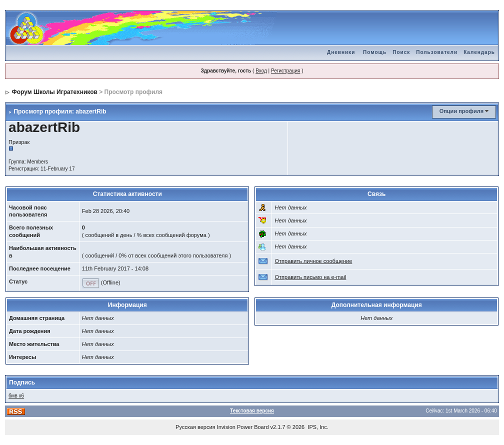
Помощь (375, 52)
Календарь (479, 52)
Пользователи (437, 52)
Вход (261, 71)
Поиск (401, 52)
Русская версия (195, 427)
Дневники (341, 52)
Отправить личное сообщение (313, 261)
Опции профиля (461, 111)
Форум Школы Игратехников (54, 92)
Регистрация (285, 71)
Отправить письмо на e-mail (310, 277)
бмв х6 (16, 396)
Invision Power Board (243, 427)
